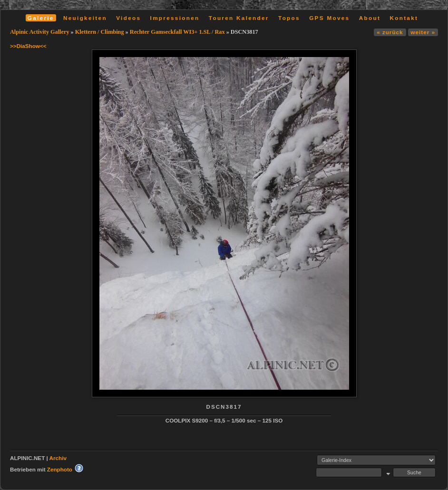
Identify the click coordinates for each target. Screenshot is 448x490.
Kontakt (404, 18)
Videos (128, 18)
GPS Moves (329, 18)
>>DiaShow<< (28, 46)
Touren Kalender (239, 18)
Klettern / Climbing (100, 32)
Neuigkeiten (85, 18)
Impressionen (175, 18)
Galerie (41, 18)
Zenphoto (60, 469)
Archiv (58, 458)
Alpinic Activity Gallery (40, 32)
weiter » (423, 32)
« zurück (390, 32)
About (370, 18)
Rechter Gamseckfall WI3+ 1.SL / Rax (177, 32)
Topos (289, 18)
